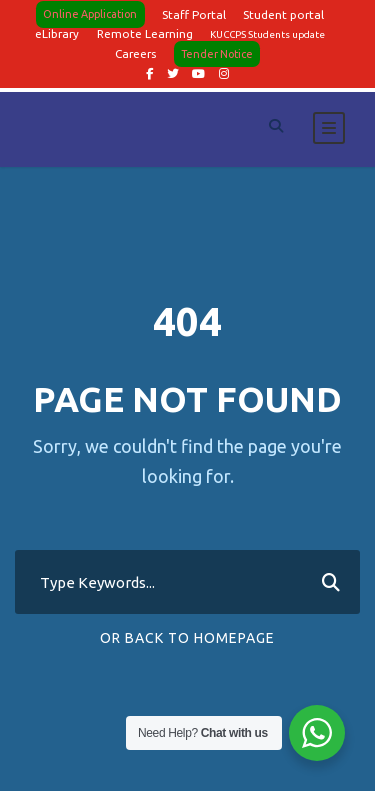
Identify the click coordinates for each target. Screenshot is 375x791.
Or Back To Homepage (187, 638)
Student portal (283, 14)
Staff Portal (194, 14)
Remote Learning (145, 33)
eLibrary (57, 33)
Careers (135, 53)
